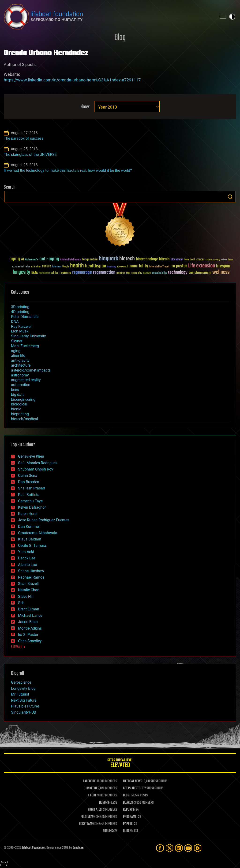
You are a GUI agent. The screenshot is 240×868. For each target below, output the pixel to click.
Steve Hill (26, 596)
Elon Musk (20, 331)
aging (16, 351)
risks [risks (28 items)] (128, 273)
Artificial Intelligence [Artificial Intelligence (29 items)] (71, 260)
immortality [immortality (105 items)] (138, 266)
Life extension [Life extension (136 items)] (202, 266)
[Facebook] (160, 848)
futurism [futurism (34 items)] (57, 267)
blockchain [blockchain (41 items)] (177, 260)
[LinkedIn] (179, 848)
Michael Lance (30, 615)
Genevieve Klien (31, 456)
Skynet (17, 341)
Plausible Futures (25, 706)
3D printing (20, 307)
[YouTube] (188, 848)
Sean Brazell (28, 584)
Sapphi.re (78, 848)
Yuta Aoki (26, 552)
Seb (21, 603)
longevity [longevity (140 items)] (21, 272)
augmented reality (26, 380)
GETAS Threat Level (120, 764)
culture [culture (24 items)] (224, 260)
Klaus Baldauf (30, 539)
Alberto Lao (28, 565)
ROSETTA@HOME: (90, 824)
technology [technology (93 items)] (178, 273)
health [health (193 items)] (77, 266)
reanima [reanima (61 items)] (65, 273)
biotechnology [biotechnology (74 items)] (147, 259)
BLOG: (126, 795)
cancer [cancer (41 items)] (200, 260)
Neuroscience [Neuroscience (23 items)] (44, 273)
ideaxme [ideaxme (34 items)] (122, 267)
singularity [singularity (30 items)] (137, 273)
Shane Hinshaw (31, 571)
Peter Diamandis (25, 317)
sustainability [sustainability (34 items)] (159, 273)
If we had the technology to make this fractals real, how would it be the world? (68, 170)
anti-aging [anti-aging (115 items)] (49, 259)
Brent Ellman (29, 609)
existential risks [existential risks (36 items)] (21, 267)
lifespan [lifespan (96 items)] (223, 266)
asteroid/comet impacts (31, 370)
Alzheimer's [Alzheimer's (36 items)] (32, 260)
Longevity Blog (23, 688)
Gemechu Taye (30, 501)
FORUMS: (108, 831)
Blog (120, 38)
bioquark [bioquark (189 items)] (109, 259)
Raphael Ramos (31, 577)
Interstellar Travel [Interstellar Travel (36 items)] (159, 267)
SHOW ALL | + (18, 647)
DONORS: (104, 803)
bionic (16, 409)
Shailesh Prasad (32, 488)
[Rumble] (198, 848)
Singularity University (28, 336)
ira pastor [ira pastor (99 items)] (179, 266)
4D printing (20, 312)
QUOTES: (128, 831)
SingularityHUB (24, 712)
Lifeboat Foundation (34, 848)
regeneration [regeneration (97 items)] (104, 272)
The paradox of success (24, 138)
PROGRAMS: (130, 817)
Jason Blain (28, 622)
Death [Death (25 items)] (230, 260)
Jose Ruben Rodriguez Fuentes (44, 520)
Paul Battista (29, 495)
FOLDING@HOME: (91, 817)
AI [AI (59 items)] (22, 260)
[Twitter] (169, 848)
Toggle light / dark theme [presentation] (232, 17)
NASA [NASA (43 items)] (35, 273)
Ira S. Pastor (28, 635)
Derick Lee (27, 558)
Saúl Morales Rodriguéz (38, 463)
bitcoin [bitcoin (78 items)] (164, 259)
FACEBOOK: (90, 781)
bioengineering (23, 399)
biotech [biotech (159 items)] (127, 259)
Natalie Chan (29, 590)
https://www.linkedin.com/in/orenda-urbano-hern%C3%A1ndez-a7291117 (72, 80)
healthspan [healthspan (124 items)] (96, 266)
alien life (18, 356)
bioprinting (20, 414)
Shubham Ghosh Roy (36, 469)
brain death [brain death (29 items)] (190, 260)
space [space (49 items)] (147, 273)
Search (230, 197)
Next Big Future (24, 700)
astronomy (20, 375)
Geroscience (21, 682)
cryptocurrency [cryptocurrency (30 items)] (213, 260)
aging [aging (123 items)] (15, 259)
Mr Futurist (20, 694)
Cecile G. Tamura (32, 545)
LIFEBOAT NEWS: (133, 781)
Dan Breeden (29, 482)
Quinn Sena (28, 476)
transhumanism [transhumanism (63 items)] (200, 273)
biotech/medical (24, 419)
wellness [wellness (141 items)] (221, 272)
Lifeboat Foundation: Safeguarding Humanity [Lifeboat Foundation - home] (108, 17)
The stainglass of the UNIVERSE (30, 155)
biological (19, 404)
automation (21, 385)
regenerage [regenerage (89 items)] (82, 273)
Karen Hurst (28, 514)
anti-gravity (20, 360)
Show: (85, 107)
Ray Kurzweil (22, 326)
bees (15, 390)
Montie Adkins (30, 628)
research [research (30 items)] (121, 273)
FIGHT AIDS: (95, 810)
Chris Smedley (30, 641)
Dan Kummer (29, 527)
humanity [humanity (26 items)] (112, 267)
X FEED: (92, 795)
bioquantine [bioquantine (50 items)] (90, 259)
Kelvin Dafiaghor (32, 507)
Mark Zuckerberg (25, 346)
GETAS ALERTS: (132, 788)
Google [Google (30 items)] (66, 267)
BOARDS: (128, 803)
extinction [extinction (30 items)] (36, 267)
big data (18, 395)
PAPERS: (128, 824)
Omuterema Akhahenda (38, 533)
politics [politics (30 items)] (55, 273)
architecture (21, 365)
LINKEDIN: (92, 788)
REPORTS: (129, 810)
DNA (15, 322)
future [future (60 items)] (47, 266)
